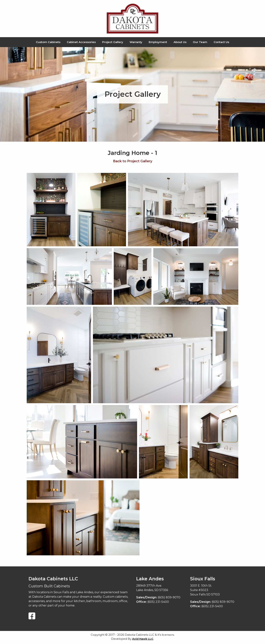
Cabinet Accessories (81, 42)
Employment (158, 42)
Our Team (200, 42)
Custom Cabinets (48, 42)
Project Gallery (113, 42)
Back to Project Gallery (133, 161)
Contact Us (221, 42)
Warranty (136, 42)
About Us (180, 42)
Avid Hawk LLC (143, 639)
